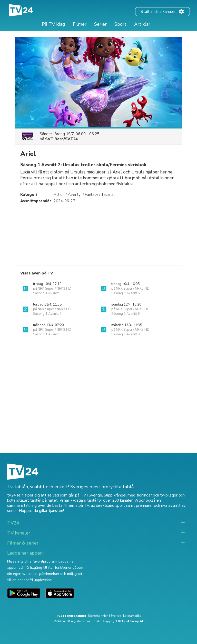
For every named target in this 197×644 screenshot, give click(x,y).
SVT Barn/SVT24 (61, 139)
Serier (100, 24)
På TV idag (53, 24)
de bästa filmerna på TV (68, 505)
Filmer (80, 24)
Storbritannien (98, 616)
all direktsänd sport (108, 505)
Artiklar (142, 24)
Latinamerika (132, 616)
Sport (120, 24)
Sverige (116, 616)
